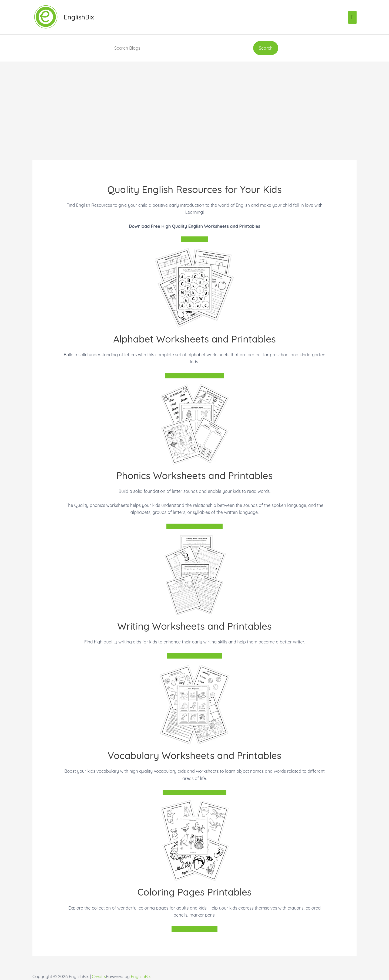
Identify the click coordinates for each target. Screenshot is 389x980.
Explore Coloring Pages (195, 929)
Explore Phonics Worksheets (194, 526)
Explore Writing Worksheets (194, 656)
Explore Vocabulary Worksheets (194, 792)
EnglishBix (79, 17)
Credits (99, 976)
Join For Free (194, 239)
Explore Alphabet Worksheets (194, 376)
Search (266, 48)
